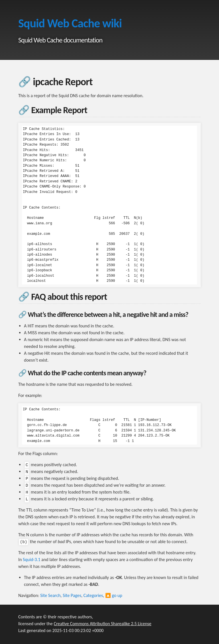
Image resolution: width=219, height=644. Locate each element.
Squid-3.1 (32, 560)
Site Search (50, 595)
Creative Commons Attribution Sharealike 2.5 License (102, 624)
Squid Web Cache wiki (70, 23)
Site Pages (72, 595)
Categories (93, 595)
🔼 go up (114, 595)
